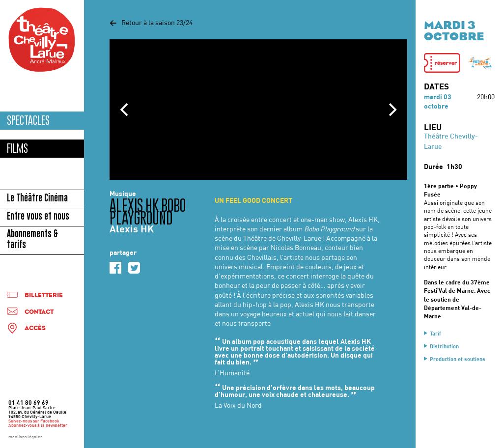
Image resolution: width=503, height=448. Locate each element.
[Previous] (125, 110)
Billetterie (44, 295)
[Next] (391, 110)
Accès (35, 328)
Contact (39, 312)
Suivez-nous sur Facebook (34, 421)
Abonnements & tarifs (32, 240)
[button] (442, 63)
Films (17, 149)
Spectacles (28, 121)
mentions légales (25, 437)
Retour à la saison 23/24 (151, 23)
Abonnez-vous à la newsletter (38, 426)
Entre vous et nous (38, 217)
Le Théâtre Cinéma (37, 199)
